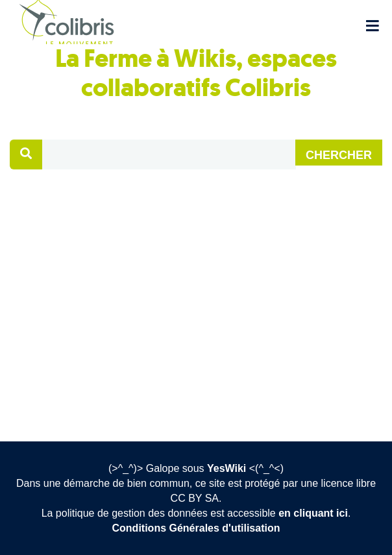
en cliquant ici (313, 513)
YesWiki (227, 468)
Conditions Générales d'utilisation (196, 528)
